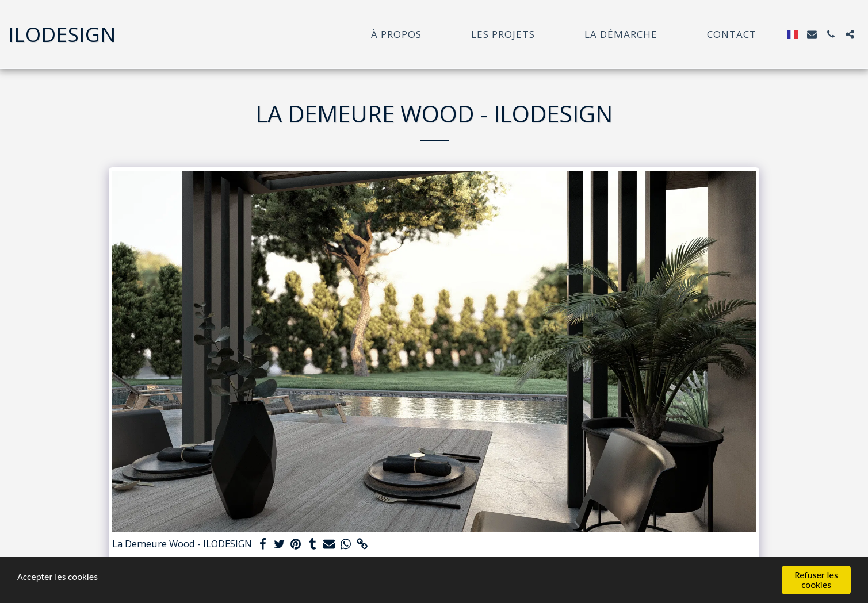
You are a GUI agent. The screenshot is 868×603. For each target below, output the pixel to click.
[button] (812, 34)
